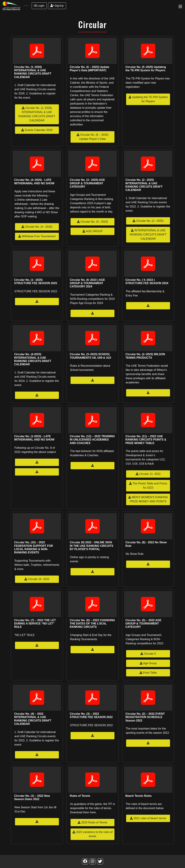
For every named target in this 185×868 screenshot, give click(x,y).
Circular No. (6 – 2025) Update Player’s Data (93, 137)
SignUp (57, 6)
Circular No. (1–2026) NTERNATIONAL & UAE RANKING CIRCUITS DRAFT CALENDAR (37, 114)
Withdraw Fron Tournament (37, 236)
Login (39, 6)
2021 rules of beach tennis (148, 818)
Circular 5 (148, 654)
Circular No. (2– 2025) (148, 221)
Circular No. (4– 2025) (37, 227)
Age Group (148, 663)
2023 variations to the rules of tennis (93, 834)
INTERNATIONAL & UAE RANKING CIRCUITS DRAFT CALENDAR (148, 235)
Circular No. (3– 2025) (93, 222)
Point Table (148, 673)
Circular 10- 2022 (37, 579)
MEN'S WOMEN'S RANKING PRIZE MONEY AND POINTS (148, 499)
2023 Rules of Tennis (93, 822)
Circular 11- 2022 (148, 474)
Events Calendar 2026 (37, 130)
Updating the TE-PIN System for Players (148, 99)
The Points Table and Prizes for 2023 (148, 486)
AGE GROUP (93, 231)
